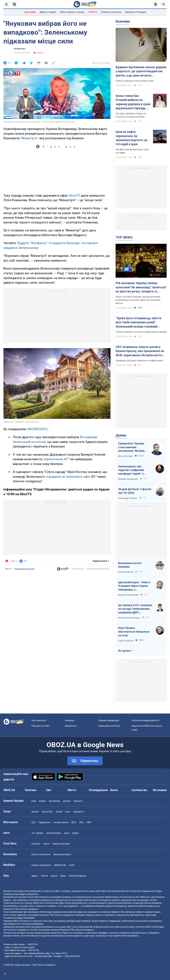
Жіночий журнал (78, 876)
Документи (71, 726)
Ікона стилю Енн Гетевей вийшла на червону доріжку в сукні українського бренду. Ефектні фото (133, 102)
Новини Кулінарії (61, 844)
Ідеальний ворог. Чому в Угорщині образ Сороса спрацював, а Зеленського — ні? (134, 586)
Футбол (35, 812)
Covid (71, 865)
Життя (72, 790)
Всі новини (160, 790)
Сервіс (75, 833)
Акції (67, 833)
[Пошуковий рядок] (164, 4)
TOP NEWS (124, 237)
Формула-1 (79, 812)
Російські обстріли (111, 12)
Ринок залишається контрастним (134, 81)
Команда (69, 720)
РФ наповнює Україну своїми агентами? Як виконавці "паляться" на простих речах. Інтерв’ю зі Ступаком (141, 287)
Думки (121, 435)
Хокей (59, 812)
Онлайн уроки (61, 822)
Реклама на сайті (40, 726)
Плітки (44, 876)
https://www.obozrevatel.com (115, 891)
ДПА (74, 822)
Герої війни (30, 12)
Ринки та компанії (41, 854)
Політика (31, 790)
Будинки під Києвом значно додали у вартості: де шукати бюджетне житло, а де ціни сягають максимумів (141, 71)
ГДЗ (33, 822)
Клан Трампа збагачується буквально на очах (134, 632)
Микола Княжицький (128, 595)
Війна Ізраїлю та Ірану (72, 12)
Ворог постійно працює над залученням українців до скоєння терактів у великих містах (138, 300)
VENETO (93, 12)
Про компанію (39, 720)
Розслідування (98, 790)
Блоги (114, 790)
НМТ (89, 822)
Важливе (123, 21)
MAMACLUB (60, 865)
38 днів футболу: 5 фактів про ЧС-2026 (135, 491)
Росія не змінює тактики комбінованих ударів (141, 332)
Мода (63, 876)
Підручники (45, 822)
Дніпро (67, 801)
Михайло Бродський (128, 479)
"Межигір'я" (29, 138)
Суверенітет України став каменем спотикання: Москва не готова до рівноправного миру (131, 447)
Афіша (35, 876)
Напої (46, 844)
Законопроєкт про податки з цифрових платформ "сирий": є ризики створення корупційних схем (131, 470)
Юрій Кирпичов (126, 572)
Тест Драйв (37, 833)
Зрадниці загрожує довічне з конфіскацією (139, 360)
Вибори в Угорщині (136, 12)
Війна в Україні (48, 12)
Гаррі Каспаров (126, 641)
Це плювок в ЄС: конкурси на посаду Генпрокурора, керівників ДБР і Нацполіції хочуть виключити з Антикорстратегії (135, 609)
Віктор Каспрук (125, 456)
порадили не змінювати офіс (68, 477)
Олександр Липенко (128, 498)
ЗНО (81, 822)
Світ (49, 790)
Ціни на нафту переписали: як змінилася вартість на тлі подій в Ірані (131, 138)
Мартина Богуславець (129, 618)
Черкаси (78, 801)
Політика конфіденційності (145, 720)
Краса (54, 876)
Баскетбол (47, 812)
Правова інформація (109, 720)
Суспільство (20, 49)
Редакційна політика (24, 569)
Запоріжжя (54, 801)
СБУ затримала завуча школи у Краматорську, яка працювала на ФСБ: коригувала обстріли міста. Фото (140, 351)
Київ (34, 801)
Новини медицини (41, 865)
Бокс (68, 812)
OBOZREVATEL (38, 429)
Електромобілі (54, 833)
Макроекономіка (62, 854)
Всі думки (124, 651)
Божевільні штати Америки (130, 565)
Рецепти (36, 844)
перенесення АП (56, 459)
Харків (42, 801)
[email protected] (43, 956)
